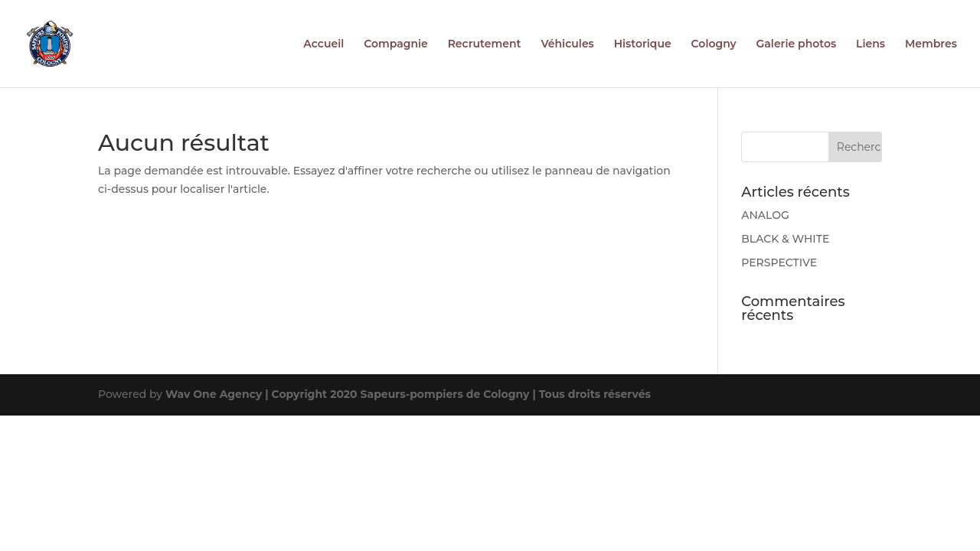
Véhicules (567, 44)
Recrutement (485, 44)
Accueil (323, 44)
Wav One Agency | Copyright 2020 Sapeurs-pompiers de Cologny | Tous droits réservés (408, 394)
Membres (931, 44)
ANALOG (765, 215)
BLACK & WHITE (785, 239)
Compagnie (396, 44)
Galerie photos (797, 44)
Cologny (714, 44)
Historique (643, 44)
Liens (871, 44)
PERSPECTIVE (779, 262)
